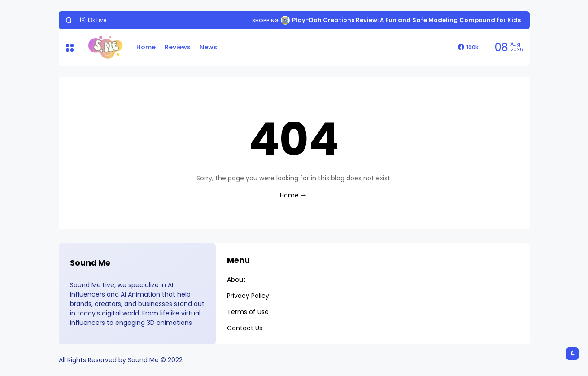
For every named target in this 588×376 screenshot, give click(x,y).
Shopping (265, 20)
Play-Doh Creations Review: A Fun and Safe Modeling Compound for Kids (406, 20)
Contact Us (245, 328)
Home (146, 47)
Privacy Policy (248, 296)
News (208, 47)
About (236, 280)
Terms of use (248, 312)
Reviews (178, 47)
